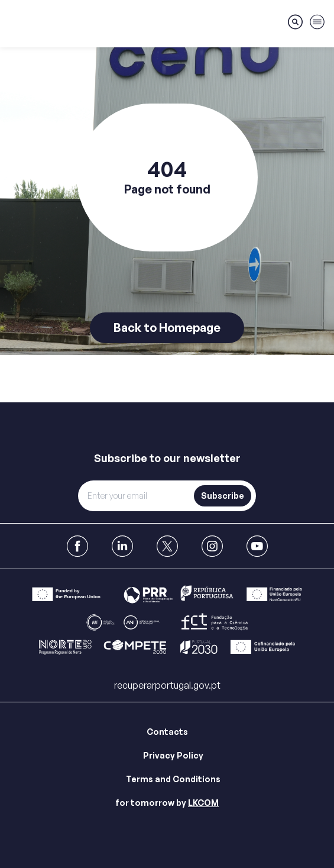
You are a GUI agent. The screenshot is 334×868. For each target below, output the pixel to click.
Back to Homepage (167, 327)
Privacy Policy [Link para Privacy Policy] (173, 755)
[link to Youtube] (257, 546)
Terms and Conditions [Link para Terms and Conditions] (173, 779)
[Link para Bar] (167, 624)
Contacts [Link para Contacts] (167, 732)
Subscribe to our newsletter (167, 458)
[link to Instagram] (212, 546)
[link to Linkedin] (122, 546)
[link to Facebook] (77, 546)
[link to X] (167, 546)
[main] (167, 201)
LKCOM (203, 803)
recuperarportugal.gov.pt (167, 685)
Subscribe (223, 496)
